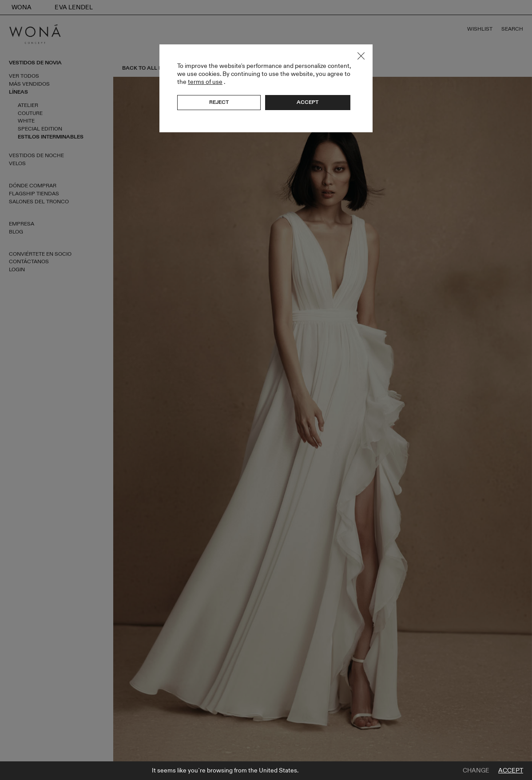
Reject (219, 102)
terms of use (205, 82)
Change (476, 771)
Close (361, 56)
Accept (511, 771)
